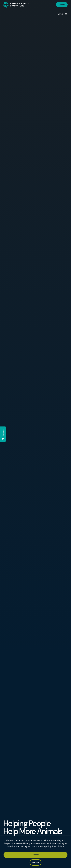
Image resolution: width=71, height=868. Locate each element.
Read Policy (58, 846)
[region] (35, 852)
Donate (62, 5)
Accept (36, 855)
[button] (61, 14)
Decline (35, 862)
